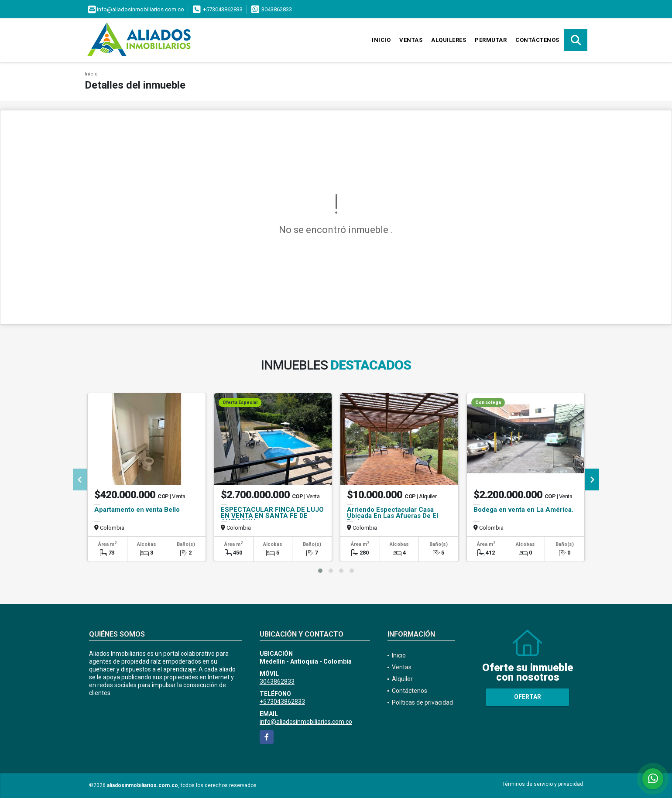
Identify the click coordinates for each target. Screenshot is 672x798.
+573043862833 (223, 9)
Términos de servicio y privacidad (543, 784)
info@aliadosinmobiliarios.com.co (306, 722)
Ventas (411, 40)
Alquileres (449, 40)
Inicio (381, 40)
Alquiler (402, 679)
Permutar (491, 40)
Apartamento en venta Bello (137, 510)
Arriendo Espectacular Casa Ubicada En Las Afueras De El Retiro (393, 516)
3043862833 (277, 9)
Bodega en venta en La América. (523, 510)
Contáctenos (537, 40)
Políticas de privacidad (422, 702)
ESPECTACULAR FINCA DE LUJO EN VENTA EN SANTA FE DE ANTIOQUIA (272, 516)
